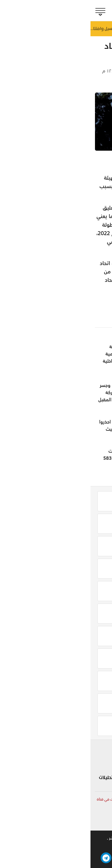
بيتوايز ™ (30, 846)
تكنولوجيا (41, 763)
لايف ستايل (69, 760)
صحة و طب (69, 781)
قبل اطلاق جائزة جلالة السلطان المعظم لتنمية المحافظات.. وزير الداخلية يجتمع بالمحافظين (37, 357)
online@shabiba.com (89, 823)
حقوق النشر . (26, 838)
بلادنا (99, 750)
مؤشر (98, 771)
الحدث (99, 760)
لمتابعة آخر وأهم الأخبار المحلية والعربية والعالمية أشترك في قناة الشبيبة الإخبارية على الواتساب (57, 802)
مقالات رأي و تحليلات (29, 778)
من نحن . (101, 838)
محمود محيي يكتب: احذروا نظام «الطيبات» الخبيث (35, 425)
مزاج (76, 771)
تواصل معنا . (54, 838)
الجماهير (98, 71)
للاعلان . (79, 838)
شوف (74, 750)
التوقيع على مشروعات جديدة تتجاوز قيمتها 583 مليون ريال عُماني (37, 458)
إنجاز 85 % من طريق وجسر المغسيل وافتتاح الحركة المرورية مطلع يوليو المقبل (35, 392)
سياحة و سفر (37, 750)
